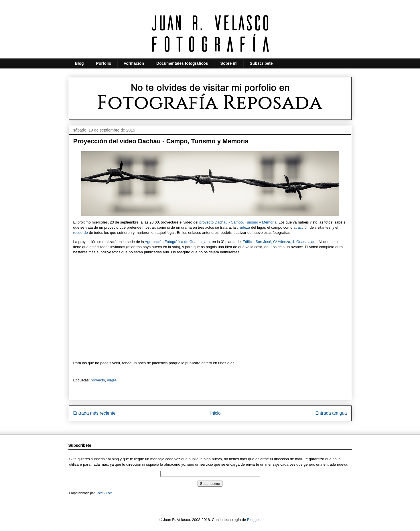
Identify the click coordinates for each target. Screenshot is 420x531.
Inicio (215, 413)
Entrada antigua (331, 413)
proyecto (98, 380)
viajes (112, 380)
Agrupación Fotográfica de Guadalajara (177, 242)
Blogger (253, 520)
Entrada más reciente (94, 413)
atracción (301, 227)
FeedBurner (104, 493)
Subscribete (261, 63)
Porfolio (104, 63)
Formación (134, 63)
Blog (79, 63)
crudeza (243, 227)
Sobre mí (229, 63)
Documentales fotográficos (182, 63)
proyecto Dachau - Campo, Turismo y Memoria (238, 222)
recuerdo (81, 233)
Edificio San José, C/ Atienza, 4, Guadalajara (280, 242)
